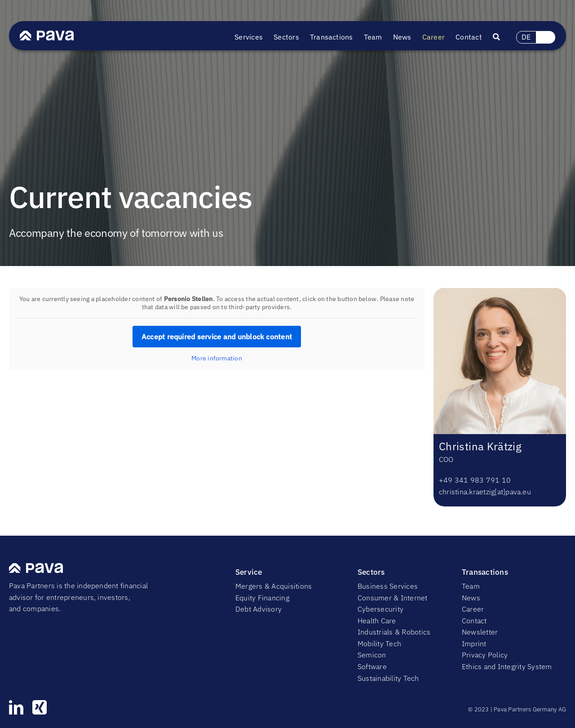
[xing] (40, 707)
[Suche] (502, 37)
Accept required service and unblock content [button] (217, 337)
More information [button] (217, 358)
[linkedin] (16, 707)
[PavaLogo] (47, 34)
